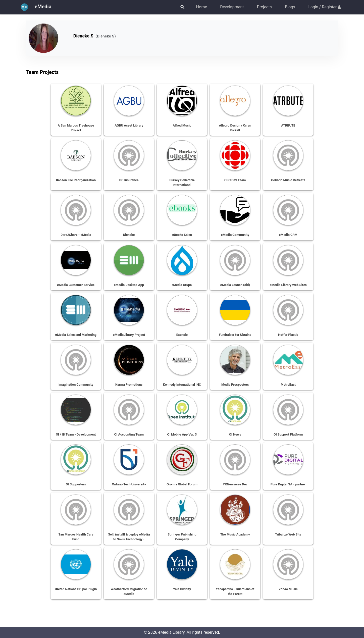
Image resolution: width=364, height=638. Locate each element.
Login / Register (324, 7)
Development (232, 7)
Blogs (290, 7)
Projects (265, 7)
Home (202, 7)
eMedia (35, 7)
